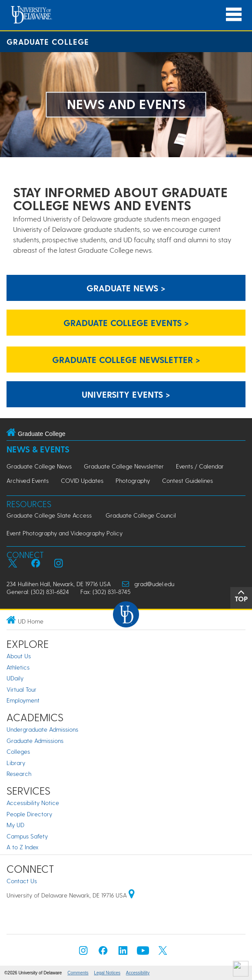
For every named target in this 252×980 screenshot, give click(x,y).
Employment (23, 700)
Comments (78, 973)
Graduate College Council (141, 515)
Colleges (18, 751)
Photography (133, 480)
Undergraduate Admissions (42, 729)
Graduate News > (126, 288)
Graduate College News (39, 466)
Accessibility (138, 973)
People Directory (29, 814)
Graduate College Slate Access (49, 515)
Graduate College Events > (126, 323)
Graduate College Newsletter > (126, 360)
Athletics (18, 667)
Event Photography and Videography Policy (65, 533)
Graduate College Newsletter (124, 466)
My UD (15, 825)
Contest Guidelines (187, 480)
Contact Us (22, 881)
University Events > (126, 394)
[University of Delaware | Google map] (132, 895)
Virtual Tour (22, 689)
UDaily (15, 678)
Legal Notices (107, 973)
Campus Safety (27, 836)
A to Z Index (23, 847)
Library (16, 763)
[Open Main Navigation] (234, 15)
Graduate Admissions (35, 741)
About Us (19, 656)
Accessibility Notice (33, 803)
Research (19, 774)
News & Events (38, 449)
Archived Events (28, 480)
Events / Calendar (200, 466)
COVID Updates (82, 480)
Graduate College (48, 41)
